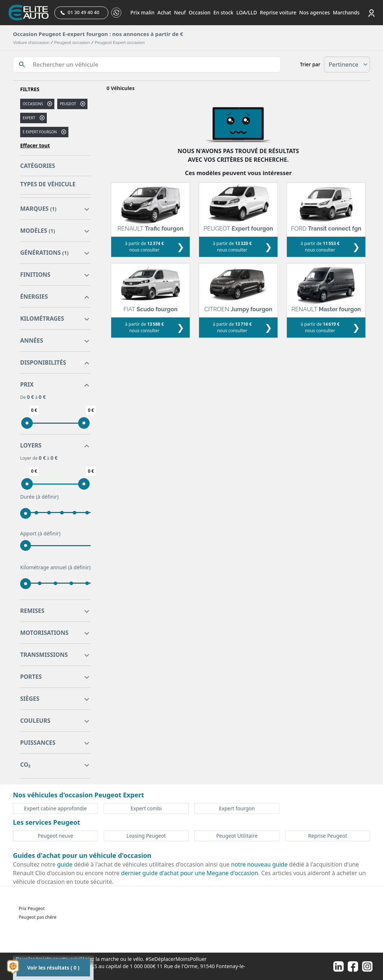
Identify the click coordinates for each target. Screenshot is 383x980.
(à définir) (47, 497)
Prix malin (142, 12)
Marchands (346, 12)
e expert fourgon (40, 132)
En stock (224, 12)
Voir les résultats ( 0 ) (53, 968)
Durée (39, 497)
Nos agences (314, 12)
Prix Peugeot (32, 908)
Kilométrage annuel (55, 567)
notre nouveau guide (259, 864)
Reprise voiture (278, 12)
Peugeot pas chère (38, 917)
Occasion (200, 12)
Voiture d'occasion (31, 43)
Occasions (33, 104)
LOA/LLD (247, 12)
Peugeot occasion (72, 43)
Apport (40, 534)
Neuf (180, 12)
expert (29, 118)
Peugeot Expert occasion (120, 43)
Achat (164, 12)
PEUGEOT (68, 104)
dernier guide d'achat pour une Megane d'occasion (190, 873)
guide (65, 864)
